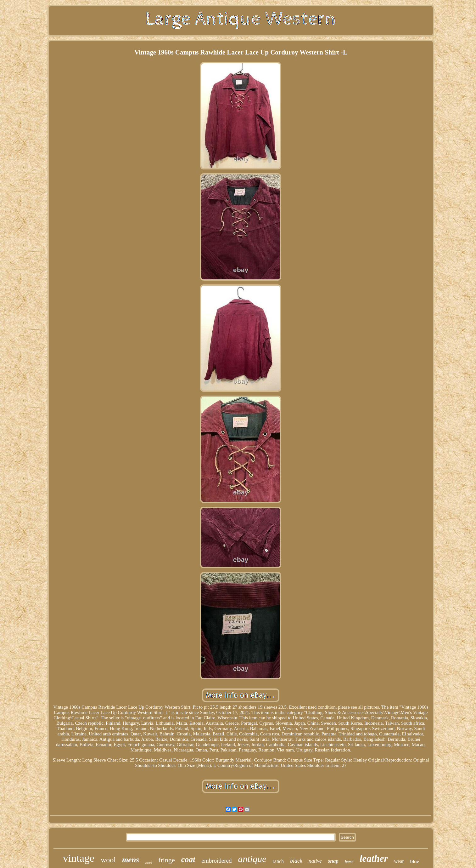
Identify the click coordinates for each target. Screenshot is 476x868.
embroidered (216, 861)
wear (399, 861)
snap (333, 861)
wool (108, 860)
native (315, 861)
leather (374, 858)
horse (349, 862)
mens (131, 860)
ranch (278, 861)
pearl (149, 862)
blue (415, 861)
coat (188, 859)
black (296, 861)
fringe (167, 860)
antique (252, 859)
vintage (79, 858)
